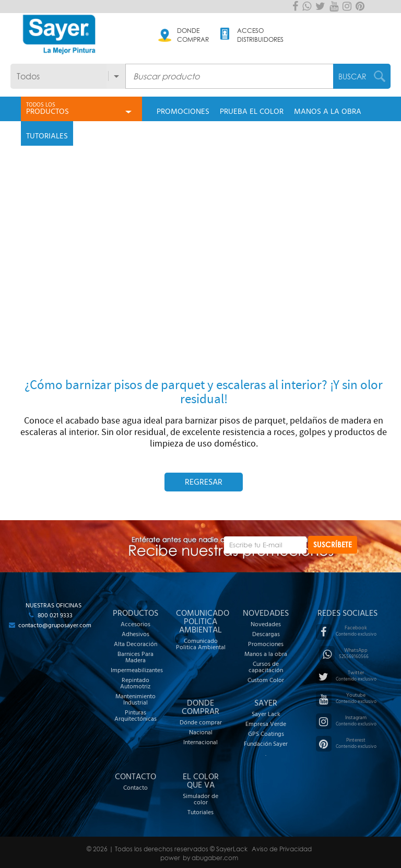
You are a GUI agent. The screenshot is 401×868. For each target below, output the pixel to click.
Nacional (201, 732)
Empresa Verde (266, 724)
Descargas (266, 634)
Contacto (135, 788)
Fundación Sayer (266, 744)
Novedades (266, 624)
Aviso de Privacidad (282, 849)
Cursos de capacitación (266, 667)
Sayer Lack (266, 714)
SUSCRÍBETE (333, 544)
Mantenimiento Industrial (135, 699)
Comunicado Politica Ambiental (201, 644)
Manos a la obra (266, 654)
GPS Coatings (266, 734)
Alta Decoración (135, 644)
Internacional (200, 742)
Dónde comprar (201, 722)
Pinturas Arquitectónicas (135, 715)
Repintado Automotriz (135, 683)
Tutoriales (200, 812)
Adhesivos (135, 634)
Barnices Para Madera (135, 657)
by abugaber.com (210, 858)
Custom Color (266, 680)
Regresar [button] (204, 482)
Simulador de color (200, 799)
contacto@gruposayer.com (55, 625)
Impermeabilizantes (135, 670)
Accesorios (135, 624)
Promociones (266, 644)
